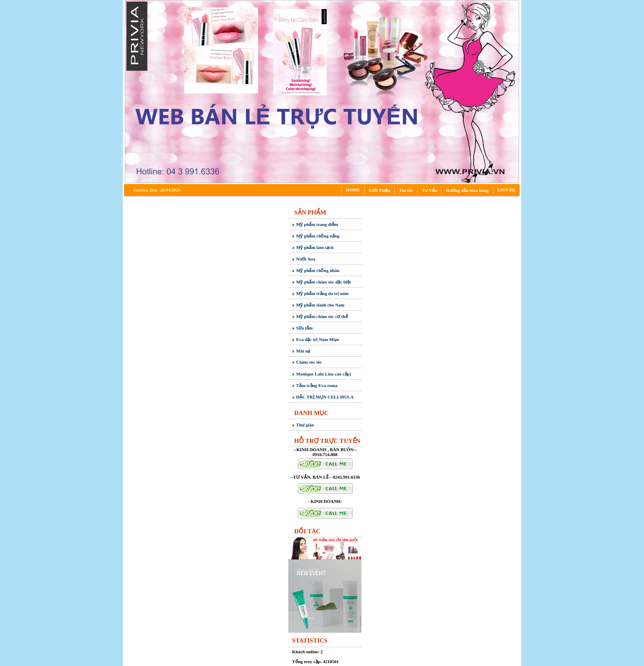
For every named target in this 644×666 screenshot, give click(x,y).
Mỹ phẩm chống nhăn (316, 270)
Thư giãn (303, 425)
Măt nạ (301, 351)
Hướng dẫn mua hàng (467, 190)
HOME (353, 190)
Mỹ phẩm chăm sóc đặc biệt (321, 282)
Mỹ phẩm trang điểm (315, 224)
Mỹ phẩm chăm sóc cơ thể (320, 316)
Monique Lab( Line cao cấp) (321, 374)
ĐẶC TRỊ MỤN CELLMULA (323, 397)
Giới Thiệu (380, 190)
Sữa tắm (302, 328)
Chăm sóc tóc (307, 362)
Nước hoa (304, 259)
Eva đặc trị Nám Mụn (315, 339)
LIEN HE (507, 190)
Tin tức (406, 190)
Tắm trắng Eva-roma (315, 385)
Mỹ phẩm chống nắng (316, 236)
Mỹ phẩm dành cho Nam (318, 305)
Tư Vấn (429, 190)
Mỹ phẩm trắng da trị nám (320, 293)
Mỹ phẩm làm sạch (313, 247)
